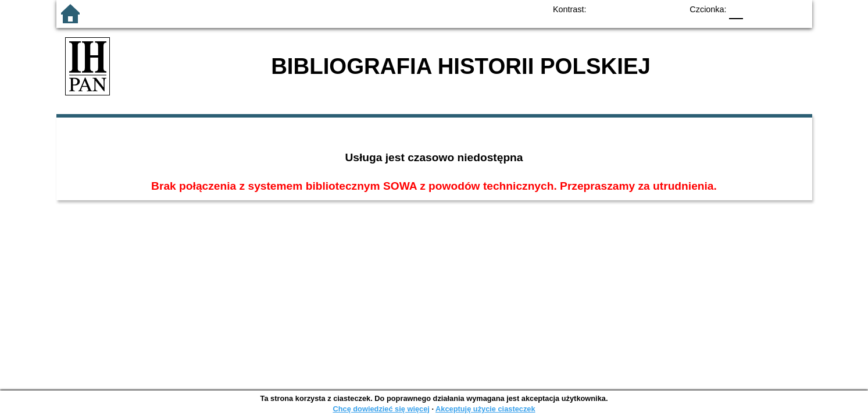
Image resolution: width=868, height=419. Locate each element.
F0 (736, 9)
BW (623, 9)
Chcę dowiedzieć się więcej (381, 409)
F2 (783, 9)
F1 (756, 9)
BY (670, 9)
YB (646, 9)
